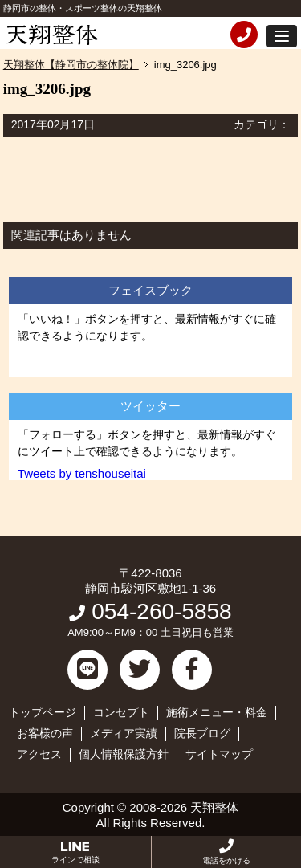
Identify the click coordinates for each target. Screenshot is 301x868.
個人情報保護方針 (124, 754)
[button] (282, 36)
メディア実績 (124, 733)
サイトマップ (219, 754)
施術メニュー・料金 (217, 712)
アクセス (39, 754)
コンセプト (121, 712)
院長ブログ (202, 733)
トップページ (43, 712)
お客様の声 (45, 733)
